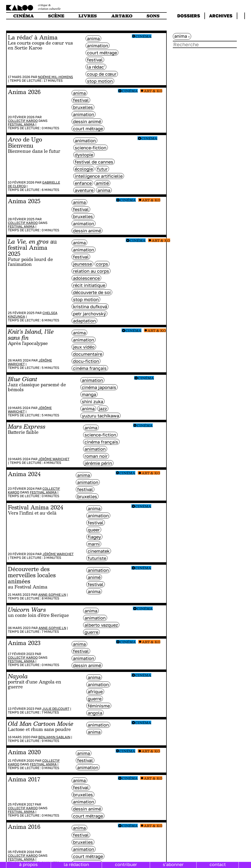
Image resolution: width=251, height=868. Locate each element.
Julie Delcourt (56, 709)
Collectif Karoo (23, 121)
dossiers (189, 16)
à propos (28, 864)
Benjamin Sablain (54, 737)
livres (88, 16)
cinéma (24, 16)
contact (218, 864)
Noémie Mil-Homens (56, 77)
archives (221, 16)
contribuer (126, 864)
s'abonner (173, 864)
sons (153, 16)
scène (56, 16)
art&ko (122, 16)
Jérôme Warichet (54, 459)
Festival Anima (21, 124)
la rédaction (76, 864)
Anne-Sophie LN (52, 595)
